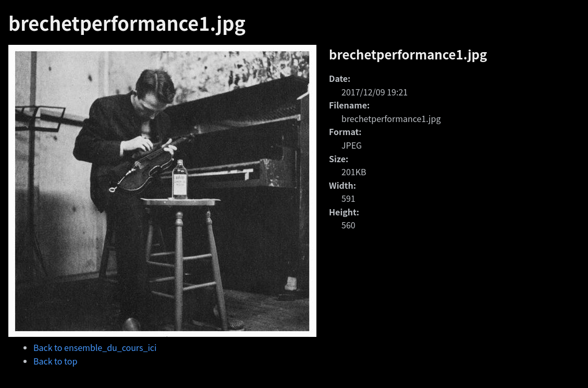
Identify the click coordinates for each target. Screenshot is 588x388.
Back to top (55, 361)
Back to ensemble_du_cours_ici (95, 347)
